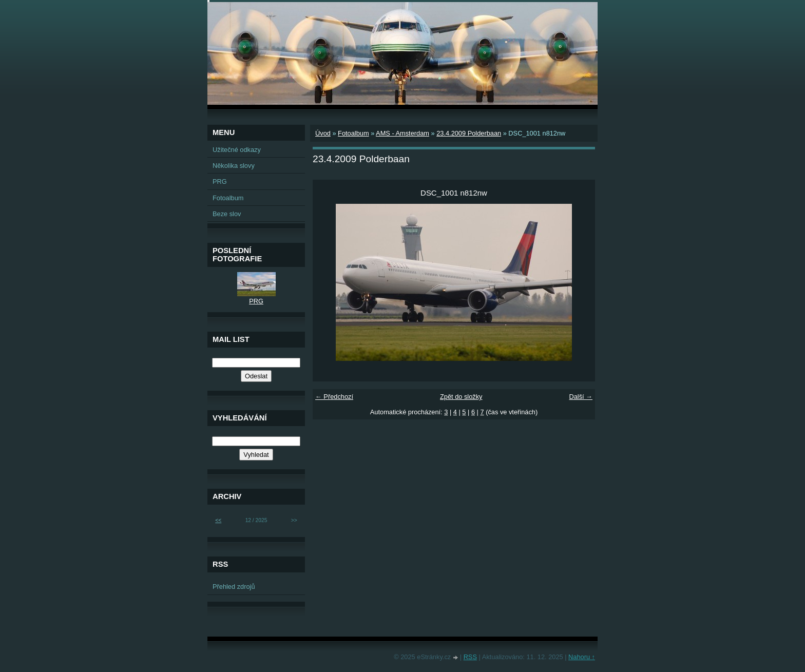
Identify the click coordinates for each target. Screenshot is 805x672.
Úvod (323, 133)
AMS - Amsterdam (402, 133)
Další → (581, 397)
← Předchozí (334, 397)
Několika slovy (234, 166)
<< (218, 520)
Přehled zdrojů (234, 587)
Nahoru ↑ (582, 657)
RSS (470, 657)
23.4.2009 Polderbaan (469, 133)
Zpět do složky (461, 397)
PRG (220, 181)
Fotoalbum (353, 133)
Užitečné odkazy (237, 150)
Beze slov (227, 214)
